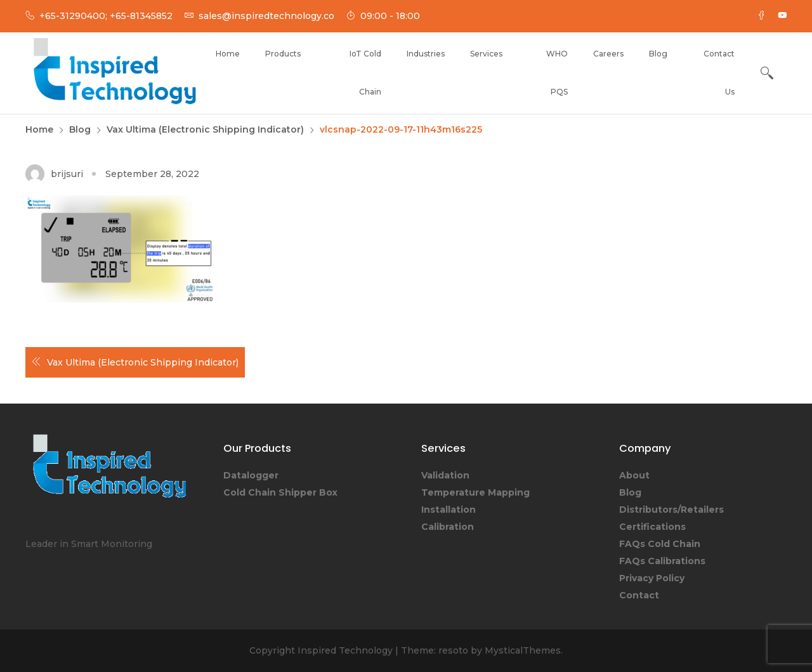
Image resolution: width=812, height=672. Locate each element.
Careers (608, 54)
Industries (426, 54)
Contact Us (719, 73)
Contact (639, 595)
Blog (658, 54)
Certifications (652, 527)
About (634, 475)
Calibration (448, 527)
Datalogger (251, 475)
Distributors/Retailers (671, 510)
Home (228, 54)
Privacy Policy (652, 578)
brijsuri (67, 174)
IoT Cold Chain (365, 73)
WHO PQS (557, 73)
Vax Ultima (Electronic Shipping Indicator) (143, 362)
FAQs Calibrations (662, 561)
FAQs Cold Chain (660, 544)
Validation (445, 475)
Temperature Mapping (475, 492)
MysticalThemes (523, 650)
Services (486, 54)
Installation (449, 510)
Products (283, 54)
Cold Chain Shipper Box (280, 492)
